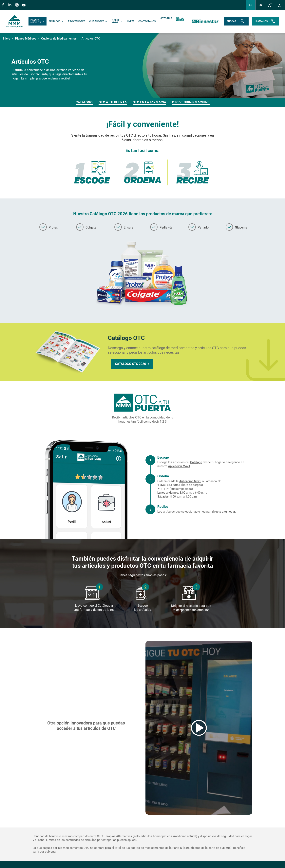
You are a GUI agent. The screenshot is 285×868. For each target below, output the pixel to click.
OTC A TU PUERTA (113, 102)
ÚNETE (131, 21)
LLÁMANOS (265, 21)
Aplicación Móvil (179, 466)
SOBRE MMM (117, 21)
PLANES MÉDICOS (38, 21)
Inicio (7, 39)
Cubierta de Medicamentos (59, 39)
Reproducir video (199, 728)
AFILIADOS (56, 21)
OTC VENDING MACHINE (191, 102)
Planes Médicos (26, 39)
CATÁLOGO (84, 102)
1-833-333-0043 (169, 485)
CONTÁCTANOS (147, 21)
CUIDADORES (99, 21)
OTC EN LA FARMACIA (149, 102)
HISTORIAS (166, 18)
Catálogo (196, 462)
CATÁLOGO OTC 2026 (130, 364)
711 (160, 489)
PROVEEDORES (77, 21)
